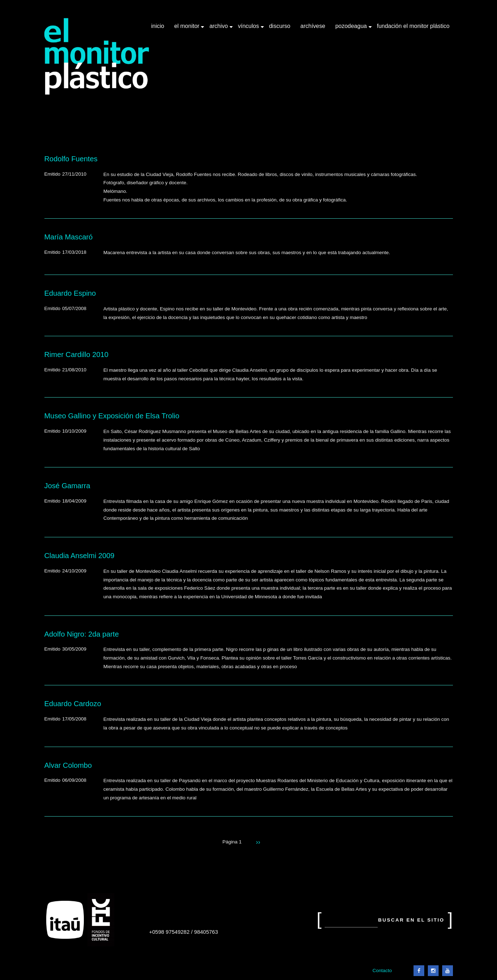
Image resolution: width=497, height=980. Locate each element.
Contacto (382, 971)
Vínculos (249, 29)
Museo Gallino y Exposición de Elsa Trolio (112, 416)
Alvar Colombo (68, 765)
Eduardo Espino (70, 293)
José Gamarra (67, 486)
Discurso (280, 26)
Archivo (219, 29)
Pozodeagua (352, 29)
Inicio (158, 26)
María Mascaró (69, 237)
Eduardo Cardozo (73, 704)
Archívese (313, 26)
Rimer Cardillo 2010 (77, 355)
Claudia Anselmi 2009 (80, 556)
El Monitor (187, 29)
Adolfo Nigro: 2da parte (82, 634)
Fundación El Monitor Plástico (413, 26)
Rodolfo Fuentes (71, 159)
